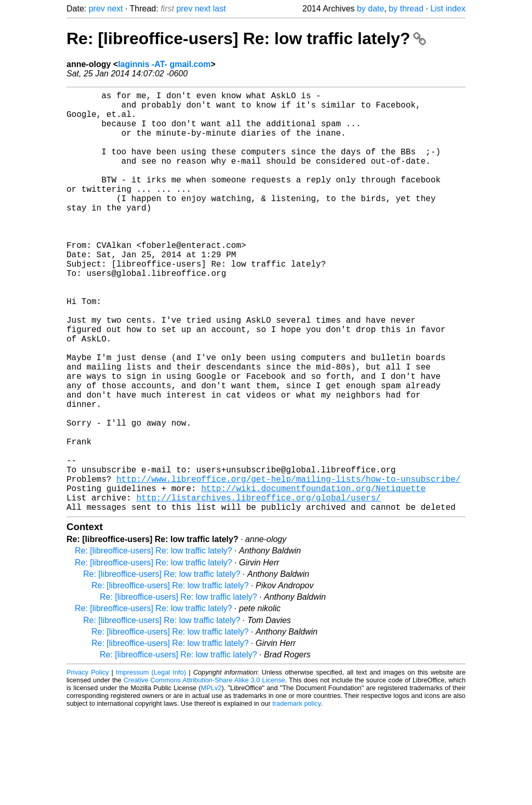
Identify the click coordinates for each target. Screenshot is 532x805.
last (220, 9)
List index (448, 9)
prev (97, 9)
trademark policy (296, 797)
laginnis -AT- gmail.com (164, 64)
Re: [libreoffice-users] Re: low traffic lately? (246, 38)
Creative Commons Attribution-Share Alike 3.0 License (204, 774)
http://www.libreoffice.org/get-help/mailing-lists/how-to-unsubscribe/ (288, 566)
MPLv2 (211, 781)
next (115, 9)
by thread (406, 9)
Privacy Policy (88, 766)
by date (370, 9)
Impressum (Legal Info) (151, 766)
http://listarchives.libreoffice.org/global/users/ (258, 589)
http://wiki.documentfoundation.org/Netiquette (313, 577)
